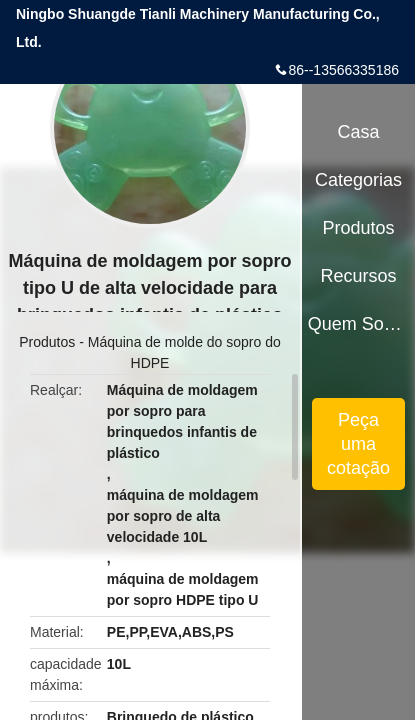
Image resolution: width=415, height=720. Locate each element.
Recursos (359, 276)
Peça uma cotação (358, 444)
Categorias (358, 180)
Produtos (47, 342)
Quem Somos (359, 324)
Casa (359, 132)
